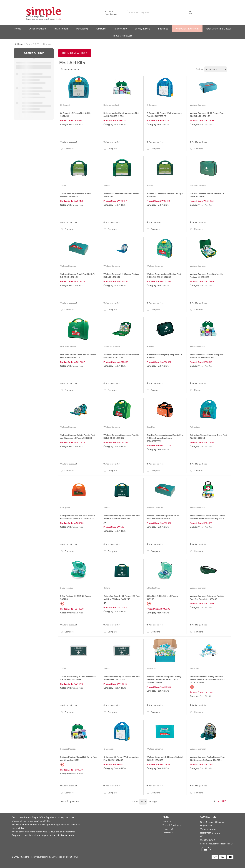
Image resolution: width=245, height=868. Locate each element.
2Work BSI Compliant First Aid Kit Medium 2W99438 (75, 195)
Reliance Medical (111, 105)
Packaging (82, 29)
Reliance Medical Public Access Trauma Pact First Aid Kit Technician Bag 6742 (207, 517)
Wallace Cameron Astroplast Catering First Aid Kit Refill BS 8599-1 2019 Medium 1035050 (164, 680)
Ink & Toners (61, 29)
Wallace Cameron (198, 105)
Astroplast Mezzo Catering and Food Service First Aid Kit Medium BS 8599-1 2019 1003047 (208, 680)
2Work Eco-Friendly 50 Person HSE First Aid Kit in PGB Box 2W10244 (121, 517)
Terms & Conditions (172, 825)
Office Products (38, 29)
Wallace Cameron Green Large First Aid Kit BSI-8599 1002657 (121, 437)
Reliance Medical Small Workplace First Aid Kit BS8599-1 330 (121, 115)
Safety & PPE (142, 29)
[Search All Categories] (160, 13)
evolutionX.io (72, 857)
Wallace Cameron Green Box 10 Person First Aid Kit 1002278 (78, 356)
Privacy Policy (169, 829)
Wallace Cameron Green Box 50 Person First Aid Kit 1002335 (121, 356)
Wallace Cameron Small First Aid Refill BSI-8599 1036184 (78, 276)
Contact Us (168, 833)
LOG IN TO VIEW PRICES (75, 53)
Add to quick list (69, 142)
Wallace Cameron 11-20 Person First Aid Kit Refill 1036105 (207, 115)
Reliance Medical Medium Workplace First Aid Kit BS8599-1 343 (207, 356)
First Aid (47, 44)
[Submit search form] (190, 13)
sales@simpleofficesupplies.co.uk (217, 844)
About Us (167, 822)
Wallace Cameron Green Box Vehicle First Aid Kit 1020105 (206, 276)
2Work (63, 186)
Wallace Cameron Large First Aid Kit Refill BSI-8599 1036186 (163, 517)
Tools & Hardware (122, 36)
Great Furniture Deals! (219, 29)
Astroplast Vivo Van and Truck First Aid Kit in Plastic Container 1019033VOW (78, 517)
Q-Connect (65, 105)
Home (18, 29)
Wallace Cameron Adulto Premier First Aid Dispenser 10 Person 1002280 (77, 437)
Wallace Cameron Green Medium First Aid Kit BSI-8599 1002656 (164, 276)
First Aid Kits (77, 124)
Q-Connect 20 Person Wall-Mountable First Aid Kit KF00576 (164, 115)
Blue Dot (151, 346)
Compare (66, 149)
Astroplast (195, 427)
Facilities (163, 29)
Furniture (101, 29)
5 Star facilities (67, 588)
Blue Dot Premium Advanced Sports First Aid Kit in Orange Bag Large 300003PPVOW (165, 438)
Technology (120, 29)
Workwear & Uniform (187, 29)
